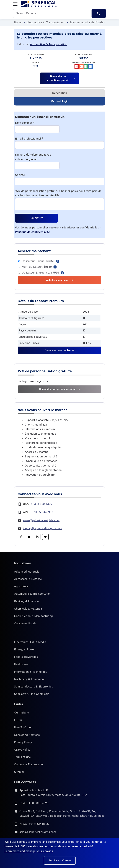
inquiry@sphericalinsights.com (42, 528)
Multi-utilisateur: (37, 267)
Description (60, 93)
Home (18, 23)
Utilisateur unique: (38, 261)
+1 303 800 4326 (41, 504)
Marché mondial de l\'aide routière (92, 23)
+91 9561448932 (43, 512)
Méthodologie (59, 101)
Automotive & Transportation (46, 23)
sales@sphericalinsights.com (41, 520)
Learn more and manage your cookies (29, 851)
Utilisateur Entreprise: (40, 273)
